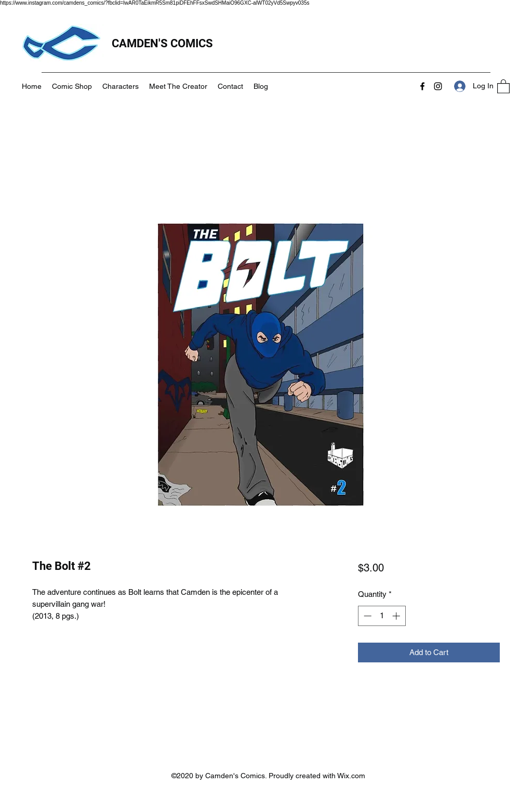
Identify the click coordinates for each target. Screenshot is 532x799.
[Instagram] (438, 86)
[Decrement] (367, 616)
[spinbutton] (382, 616)
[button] (503, 86)
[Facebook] (422, 86)
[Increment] (397, 616)
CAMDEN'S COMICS (164, 43)
